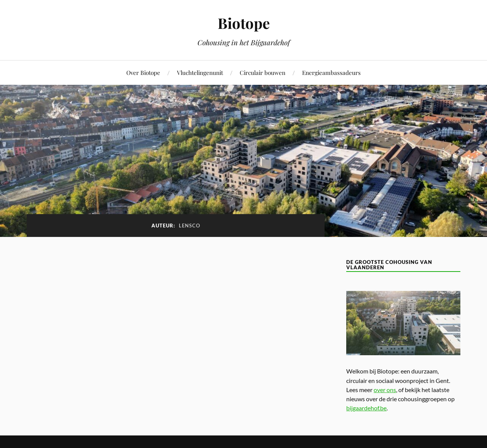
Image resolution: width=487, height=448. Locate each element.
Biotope (244, 23)
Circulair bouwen (263, 72)
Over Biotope (143, 72)
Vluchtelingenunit (200, 72)
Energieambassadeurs (331, 72)
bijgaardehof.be (366, 408)
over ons (385, 390)
